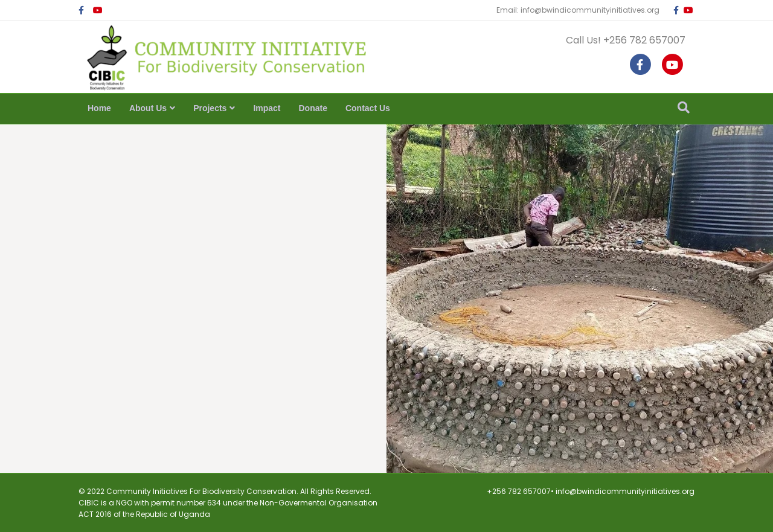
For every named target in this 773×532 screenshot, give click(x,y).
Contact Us (368, 108)
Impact (267, 108)
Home (99, 108)
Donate (313, 108)
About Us (148, 108)
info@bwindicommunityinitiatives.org (625, 491)
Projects (210, 108)
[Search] (684, 107)
